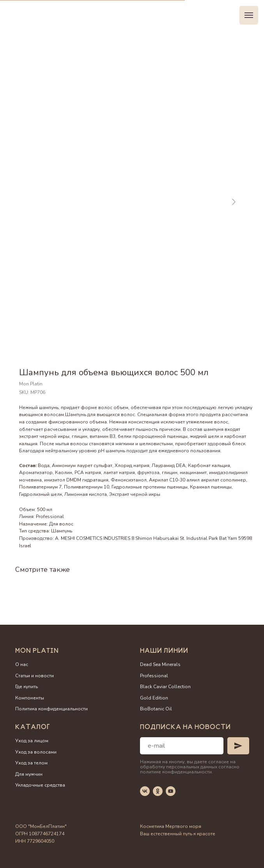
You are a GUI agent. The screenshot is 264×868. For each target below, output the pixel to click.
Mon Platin (37, 651)
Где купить (27, 687)
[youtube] (171, 791)
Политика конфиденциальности (51, 709)
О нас (22, 664)
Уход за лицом (32, 741)
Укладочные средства (40, 785)
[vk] (145, 791)
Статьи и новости (35, 676)
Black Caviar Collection (165, 687)
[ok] (158, 791)
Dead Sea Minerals (160, 664)
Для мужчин (29, 774)
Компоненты (30, 698)
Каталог (33, 728)
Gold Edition (154, 698)
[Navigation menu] (249, 15)
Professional (154, 676)
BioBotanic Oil (156, 709)
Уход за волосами (36, 752)
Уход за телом (31, 763)
